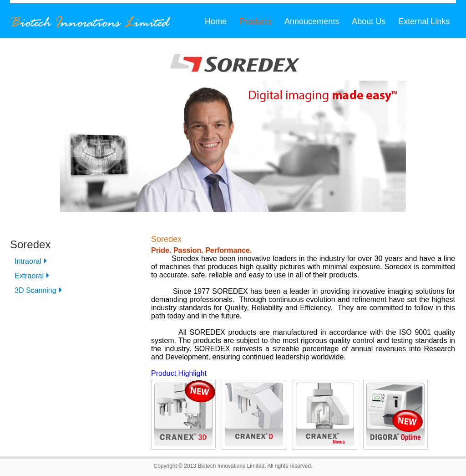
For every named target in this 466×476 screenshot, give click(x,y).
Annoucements (312, 21)
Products (256, 21)
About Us (369, 21)
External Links (424, 21)
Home (216, 21)
